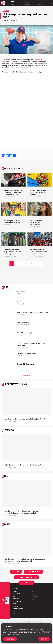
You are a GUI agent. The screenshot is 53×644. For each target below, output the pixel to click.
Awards (15, 606)
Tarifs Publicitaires (28, 577)
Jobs (17, 572)
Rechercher (26, 3)
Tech (14, 611)
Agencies (16, 589)
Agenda (35, 597)
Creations (16, 599)
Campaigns (36, 589)
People (15, 604)
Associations (17, 601)
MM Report (36, 594)
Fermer (44, 639)
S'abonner (40, 3)
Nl (52, 3)
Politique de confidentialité (10, 622)
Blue (14, 614)
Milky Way (35, 591)
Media (14, 596)
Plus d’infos (16, 635)
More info (26, 375)
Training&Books (18, 609)
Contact (28, 583)
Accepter (10, 639)
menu (13, 3)
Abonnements (35, 572)
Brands (15, 591)
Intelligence (17, 594)
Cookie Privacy (24, 622)
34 (41, 263)
